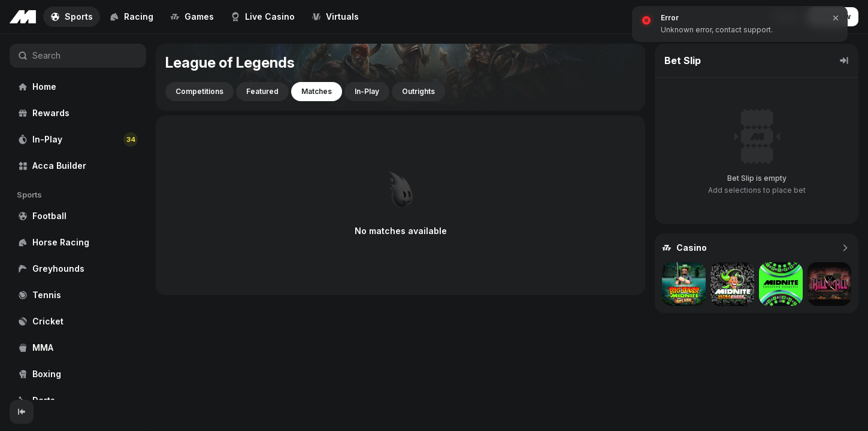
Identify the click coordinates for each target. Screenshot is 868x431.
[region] (78, 217)
